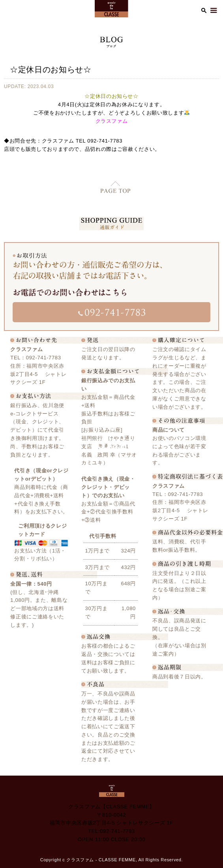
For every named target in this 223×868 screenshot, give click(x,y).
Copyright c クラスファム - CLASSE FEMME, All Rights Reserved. (112, 860)
